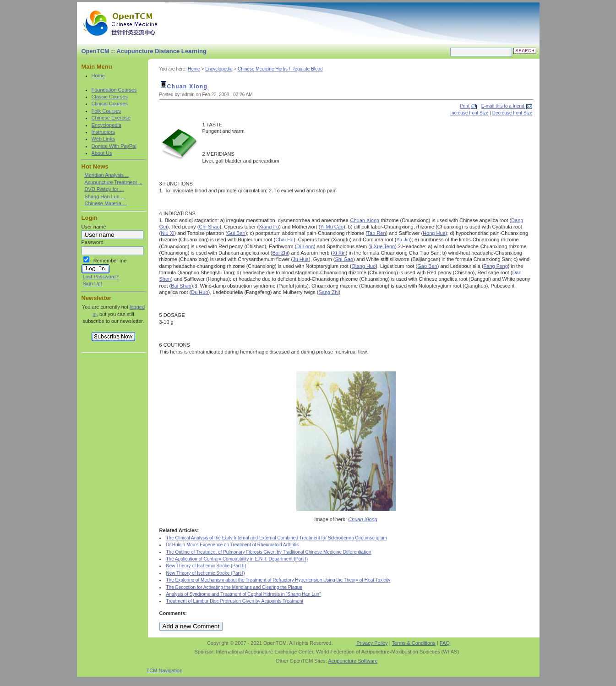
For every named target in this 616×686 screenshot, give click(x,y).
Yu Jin (403, 240)
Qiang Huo (364, 266)
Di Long (305, 246)
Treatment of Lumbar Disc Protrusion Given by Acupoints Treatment (235, 601)
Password (93, 242)
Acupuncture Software (353, 661)
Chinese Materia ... (106, 203)
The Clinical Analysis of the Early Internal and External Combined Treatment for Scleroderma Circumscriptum (277, 538)
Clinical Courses (110, 103)
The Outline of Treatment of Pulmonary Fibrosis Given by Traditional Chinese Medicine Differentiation (269, 552)
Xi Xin (339, 253)
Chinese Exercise (111, 118)
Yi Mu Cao (332, 227)
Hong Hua (434, 233)
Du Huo (199, 292)
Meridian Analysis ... (107, 175)
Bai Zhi (280, 253)
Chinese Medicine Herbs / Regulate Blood (280, 69)
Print (465, 106)
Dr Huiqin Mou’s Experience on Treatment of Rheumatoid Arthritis (232, 545)
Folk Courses (106, 111)
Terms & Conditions (413, 643)
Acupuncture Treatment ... (114, 182)
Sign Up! (93, 283)
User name (94, 227)
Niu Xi (167, 233)
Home (98, 76)
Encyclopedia (106, 125)
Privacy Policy (372, 643)
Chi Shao (209, 227)
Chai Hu (284, 240)
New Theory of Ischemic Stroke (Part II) (206, 566)
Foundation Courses (114, 90)
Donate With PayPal (114, 146)
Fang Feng (496, 266)
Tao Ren (377, 233)
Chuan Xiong (188, 87)
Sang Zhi (328, 292)
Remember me (110, 261)
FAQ (445, 643)
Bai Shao (181, 286)
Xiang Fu (269, 227)
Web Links (103, 139)
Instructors (103, 132)
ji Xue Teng (382, 246)
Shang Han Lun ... (105, 196)
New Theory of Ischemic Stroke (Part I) (206, 573)
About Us (102, 153)
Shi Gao (344, 259)
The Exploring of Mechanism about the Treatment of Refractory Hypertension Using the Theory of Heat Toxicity (278, 580)
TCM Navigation (165, 670)
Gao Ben (427, 266)
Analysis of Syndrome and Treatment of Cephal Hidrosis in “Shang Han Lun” (244, 594)
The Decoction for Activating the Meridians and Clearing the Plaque (234, 587)
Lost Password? (101, 277)
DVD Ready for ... (104, 189)
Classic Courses (110, 97)
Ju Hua (301, 259)
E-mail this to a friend (504, 106)
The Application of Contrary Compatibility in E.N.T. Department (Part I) (237, 559)
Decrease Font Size (512, 113)
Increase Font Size (469, 113)
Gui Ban (236, 233)
